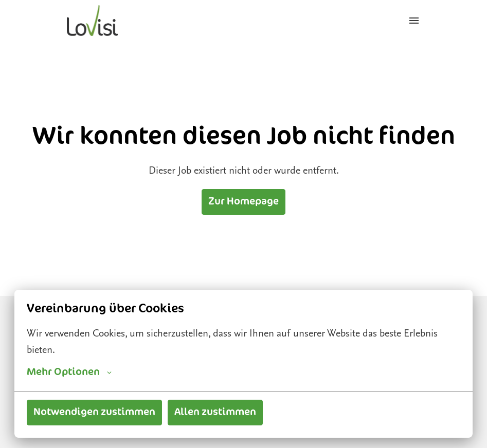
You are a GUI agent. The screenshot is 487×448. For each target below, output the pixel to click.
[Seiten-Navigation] (414, 21)
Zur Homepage (243, 202)
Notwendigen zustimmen (94, 412)
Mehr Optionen (69, 372)
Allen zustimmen (215, 412)
